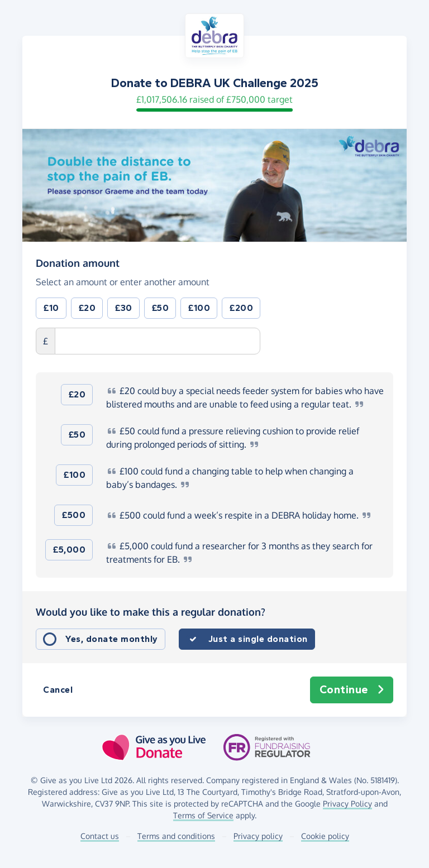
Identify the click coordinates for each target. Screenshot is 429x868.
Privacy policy (258, 836)
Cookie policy (325, 836)
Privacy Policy (347, 804)
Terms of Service (203, 815)
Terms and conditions (176, 836)
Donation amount (78, 262)
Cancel (58, 690)
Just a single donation (258, 639)
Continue (352, 690)
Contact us (100, 836)
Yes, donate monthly (112, 639)
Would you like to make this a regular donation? (151, 612)
